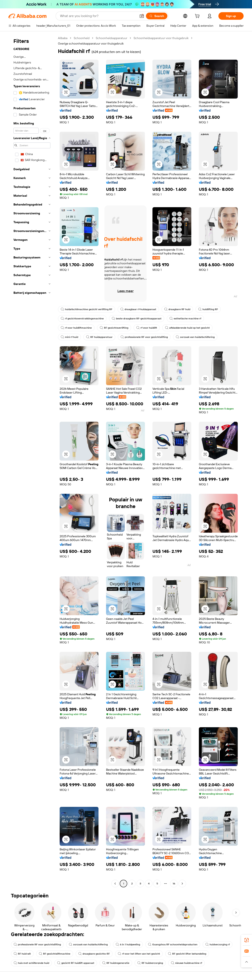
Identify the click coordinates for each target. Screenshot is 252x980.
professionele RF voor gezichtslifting (144, 337)
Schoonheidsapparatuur (112, 38)
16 (174, 884)
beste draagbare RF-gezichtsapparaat (137, 319)
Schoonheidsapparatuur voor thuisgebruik (161, 38)
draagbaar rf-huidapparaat (138, 309)
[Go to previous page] (115, 884)
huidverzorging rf (218, 944)
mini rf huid (69, 337)
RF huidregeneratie (116, 963)
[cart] (198, 17)
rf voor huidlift (147, 328)
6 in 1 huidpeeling (128, 944)
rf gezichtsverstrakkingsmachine (82, 319)
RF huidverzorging (150, 963)
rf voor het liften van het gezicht (139, 954)
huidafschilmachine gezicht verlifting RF (87, 309)
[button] (142, 16)
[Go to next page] (182, 884)
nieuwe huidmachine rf (186, 963)
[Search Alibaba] (98, 16)
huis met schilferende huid (31, 963)
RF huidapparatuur (99, 337)
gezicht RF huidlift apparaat (76, 963)
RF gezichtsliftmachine (55, 954)
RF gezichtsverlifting (114, 328)
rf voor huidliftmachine (76, 328)
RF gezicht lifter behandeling (187, 954)
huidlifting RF (208, 309)
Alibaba (63, 38)
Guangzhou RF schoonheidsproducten (173, 944)
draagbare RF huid (177, 309)
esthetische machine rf (185, 319)
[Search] (157, 16)
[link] (247, 940)
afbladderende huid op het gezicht (187, 328)
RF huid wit (22, 954)
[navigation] (32, 461)
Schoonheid (82, 38)
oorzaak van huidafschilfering (195, 337)
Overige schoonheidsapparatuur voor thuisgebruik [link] (91, 43)
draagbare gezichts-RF (94, 954)
